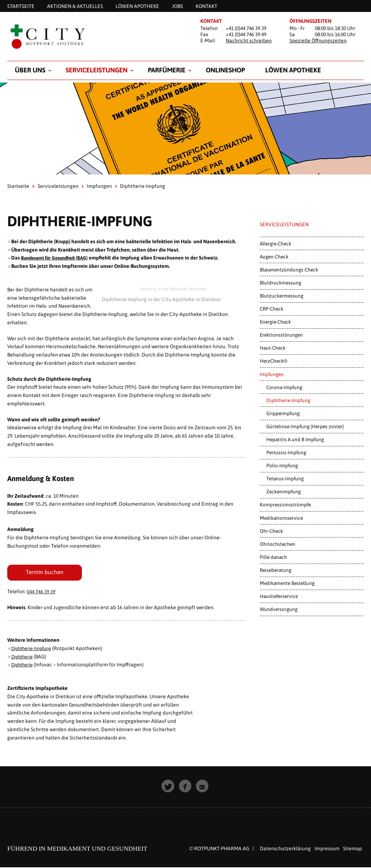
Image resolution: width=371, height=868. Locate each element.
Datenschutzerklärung (285, 850)
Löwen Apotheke (293, 70)
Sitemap (353, 850)
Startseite (18, 186)
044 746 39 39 (41, 593)
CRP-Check (272, 309)
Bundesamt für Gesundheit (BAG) (58, 258)
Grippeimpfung (283, 413)
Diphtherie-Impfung (34, 649)
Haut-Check (273, 348)
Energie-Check (275, 322)
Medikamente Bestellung (287, 583)
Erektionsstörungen (281, 335)
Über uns (30, 70)
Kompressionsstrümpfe (285, 505)
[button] (168, 787)
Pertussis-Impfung (286, 452)
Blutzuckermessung (282, 296)
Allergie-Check (276, 244)
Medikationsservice (281, 518)
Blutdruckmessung (280, 283)
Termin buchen (45, 573)
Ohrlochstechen (278, 544)
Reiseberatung (276, 570)
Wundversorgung (279, 609)
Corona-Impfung (284, 387)
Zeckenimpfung (284, 492)
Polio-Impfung (282, 465)
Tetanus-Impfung (285, 479)
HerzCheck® (274, 361)
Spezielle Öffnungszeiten (318, 41)
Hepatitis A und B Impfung (295, 439)
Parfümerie (167, 70)
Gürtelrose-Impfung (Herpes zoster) (305, 426)
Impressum (327, 850)
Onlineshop (225, 70)
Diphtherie (24, 658)
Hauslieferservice (279, 596)
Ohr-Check (271, 531)
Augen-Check (274, 257)
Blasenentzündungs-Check (289, 270)
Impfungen (99, 186)
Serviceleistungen (97, 70)
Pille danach (273, 557)
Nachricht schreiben (249, 41)
